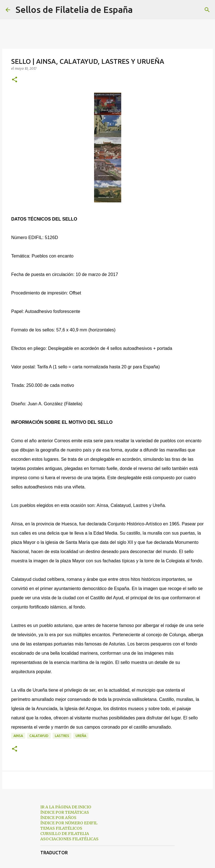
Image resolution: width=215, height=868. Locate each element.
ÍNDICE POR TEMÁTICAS (65, 812)
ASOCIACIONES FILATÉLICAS (69, 839)
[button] (15, 80)
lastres (62, 736)
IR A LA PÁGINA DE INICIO (66, 807)
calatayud (39, 736)
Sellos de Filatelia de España (74, 10)
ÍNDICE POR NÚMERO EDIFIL (69, 823)
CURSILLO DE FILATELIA (65, 834)
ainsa (18, 736)
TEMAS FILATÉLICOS (61, 828)
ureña (81, 736)
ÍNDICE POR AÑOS (58, 818)
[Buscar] (141, 10)
